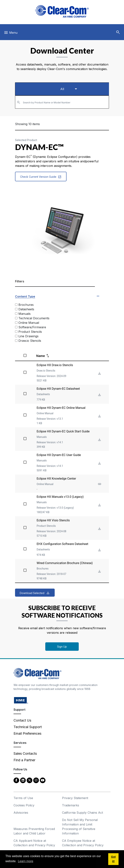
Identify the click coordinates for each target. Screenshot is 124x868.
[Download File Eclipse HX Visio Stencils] (99, 529)
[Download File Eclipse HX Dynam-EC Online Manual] (99, 416)
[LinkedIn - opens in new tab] (23, 780)
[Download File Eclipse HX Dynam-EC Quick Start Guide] (99, 440)
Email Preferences (27, 733)
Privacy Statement (75, 798)
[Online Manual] (16, 323)
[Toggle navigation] (11, 34)
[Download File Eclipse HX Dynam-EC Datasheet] (99, 395)
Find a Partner (24, 760)
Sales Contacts (25, 753)
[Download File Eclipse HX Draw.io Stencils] (99, 374)
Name (41, 356)
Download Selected (32, 593)
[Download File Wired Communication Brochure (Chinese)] (99, 571)
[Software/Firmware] (16, 327)
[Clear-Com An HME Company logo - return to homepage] (37, 673)
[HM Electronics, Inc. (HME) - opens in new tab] (21, 700)
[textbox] (62, 100)
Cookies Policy (24, 805)
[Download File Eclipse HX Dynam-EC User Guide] (99, 463)
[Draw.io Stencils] (16, 341)
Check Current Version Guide (41, 177)
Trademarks (71, 805)
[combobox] (62, 102)
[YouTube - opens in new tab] (43, 780)
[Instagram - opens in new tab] (36, 780)
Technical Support (28, 727)
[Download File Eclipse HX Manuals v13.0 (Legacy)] (99, 505)
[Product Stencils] (16, 332)
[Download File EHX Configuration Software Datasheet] (99, 550)
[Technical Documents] (16, 318)
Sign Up (62, 647)
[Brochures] (16, 305)
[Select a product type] (62, 89)
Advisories (21, 813)
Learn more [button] (26, 861)
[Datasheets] (16, 309)
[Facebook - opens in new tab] (16, 780)
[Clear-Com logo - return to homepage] (62, 11)
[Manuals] (16, 314)
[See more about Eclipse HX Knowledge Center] (99, 484)
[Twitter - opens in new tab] (29, 780)
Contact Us (22, 720)
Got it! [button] (113, 859)
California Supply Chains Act (82, 813)
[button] (118, 32)
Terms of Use (23, 798)
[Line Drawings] (16, 336)
